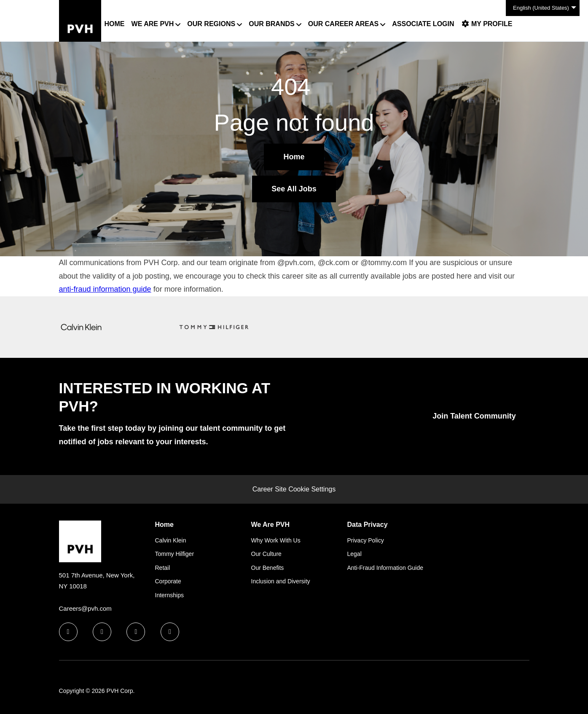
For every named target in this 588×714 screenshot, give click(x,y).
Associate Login (423, 24)
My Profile (487, 24)
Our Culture (266, 554)
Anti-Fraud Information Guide (385, 568)
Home (115, 24)
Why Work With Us (276, 540)
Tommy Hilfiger (175, 554)
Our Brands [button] (271, 24)
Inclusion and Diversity (281, 581)
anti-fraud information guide (105, 289)
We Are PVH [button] (153, 24)
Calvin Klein (171, 540)
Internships (169, 595)
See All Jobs (294, 189)
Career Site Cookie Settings (294, 489)
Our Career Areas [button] (343, 24)
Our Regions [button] (211, 24)
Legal (354, 554)
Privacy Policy (366, 540)
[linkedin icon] (102, 632)
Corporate (168, 581)
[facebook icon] (68, 632)
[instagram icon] (170, 632)
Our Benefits (268, 568)
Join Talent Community (474, 416)
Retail (163, 568)
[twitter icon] (136, 632)
